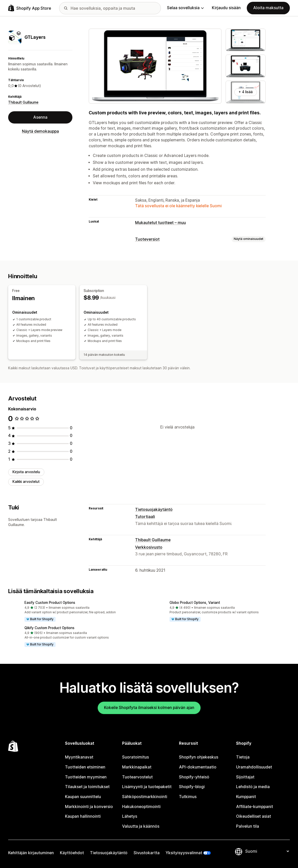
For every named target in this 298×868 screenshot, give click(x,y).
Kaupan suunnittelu (83, 797)
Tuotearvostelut (137, 777)
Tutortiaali (145, 517)
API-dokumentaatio (198, 767)
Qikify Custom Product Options (49, 628)
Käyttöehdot (72, 853)
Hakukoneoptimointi (141, 807)
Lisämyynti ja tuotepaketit (147, 787)
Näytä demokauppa (40, 131)
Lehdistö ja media (253, 787)
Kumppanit (246, 797)
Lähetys (130, 816)
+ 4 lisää (246, 92)
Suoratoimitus (135, 757)
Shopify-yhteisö (194, 777)
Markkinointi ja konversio (89, 807)
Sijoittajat (245, 777)
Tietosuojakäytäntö (154, 510)
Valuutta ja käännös (141, 826)
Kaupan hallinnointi (83, 816)
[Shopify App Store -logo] (30, 8)
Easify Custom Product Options (50, 603)
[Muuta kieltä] (267, 851)
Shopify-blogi (192, 787)
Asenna (40, 117)
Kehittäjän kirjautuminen (31, 853)
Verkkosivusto (149, 547)
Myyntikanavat (79, 757)
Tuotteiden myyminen (86, 777)
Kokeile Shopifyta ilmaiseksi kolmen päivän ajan (149, 708)
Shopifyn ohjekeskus (199, 757)
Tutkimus (188, 797)
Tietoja (243, 757)
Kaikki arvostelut (26, 482)
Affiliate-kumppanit (255, 807)
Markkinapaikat (137, 767)
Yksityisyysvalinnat (184, 853)
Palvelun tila (248, 826)
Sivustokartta (147, 853)
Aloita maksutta (268, 8)
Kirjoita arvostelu (26, 472)
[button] (77, 612)
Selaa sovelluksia (185, 8)
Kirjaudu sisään (226, 8)
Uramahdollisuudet (254, 767)
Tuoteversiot (147, 239)
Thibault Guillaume (23, 102)
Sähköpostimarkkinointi (145, 797)
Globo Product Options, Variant (195, 603)
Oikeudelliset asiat (254, 816)
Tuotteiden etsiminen (85, 767)
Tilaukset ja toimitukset (87, 787)
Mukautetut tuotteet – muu (160, 223)
